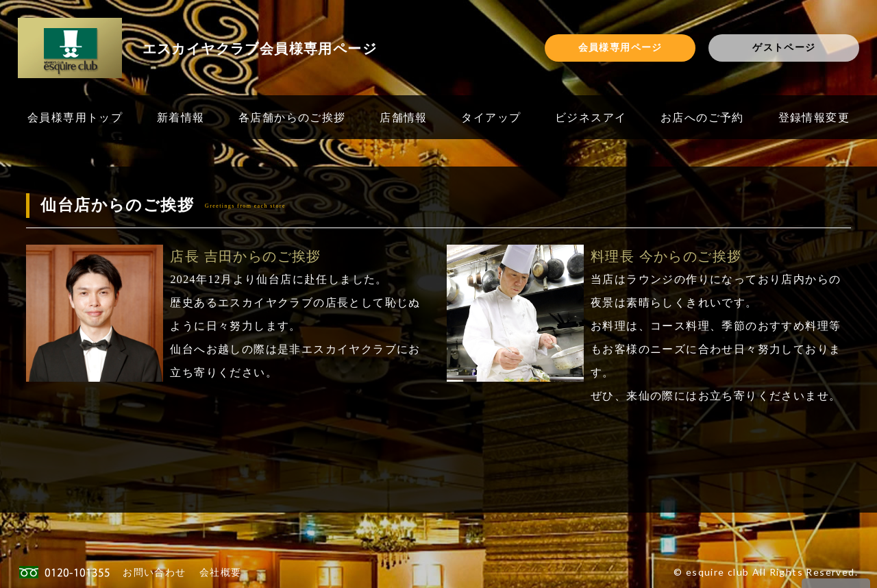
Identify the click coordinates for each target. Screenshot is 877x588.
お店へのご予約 (702, 117)
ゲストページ (784, 47)
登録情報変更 (814, 117)
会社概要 (221, 572)
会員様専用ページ (620, 47)
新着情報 (181, 117)
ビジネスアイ (591, 117)
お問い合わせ (154, 572)
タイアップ (491, 117)
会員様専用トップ (75, 117)
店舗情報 (404, 117)
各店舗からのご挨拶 (292, 117)
